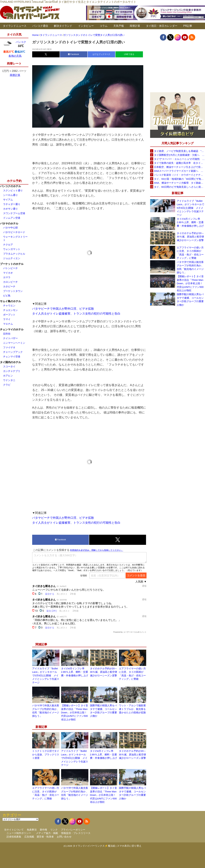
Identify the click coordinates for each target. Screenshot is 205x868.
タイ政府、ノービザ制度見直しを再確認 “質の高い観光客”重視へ (180, 151)
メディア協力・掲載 (47, 833)
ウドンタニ (9, 380)
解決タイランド (63, 26)
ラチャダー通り (12, 204)
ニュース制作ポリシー (19, 833)
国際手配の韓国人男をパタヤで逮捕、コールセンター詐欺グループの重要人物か (190, 299)
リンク (54, 830)
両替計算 (135, 26)
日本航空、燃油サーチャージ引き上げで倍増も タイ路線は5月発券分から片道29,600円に (180, 167)
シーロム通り (10, 195)
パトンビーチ (10, 268)
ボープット (9, 315)
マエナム (8, 324)
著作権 (43, 830)
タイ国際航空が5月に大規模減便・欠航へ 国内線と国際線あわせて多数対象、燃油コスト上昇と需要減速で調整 (180, 155)
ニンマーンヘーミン (14, 343)
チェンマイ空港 (12, 357)
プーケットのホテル (12, 264)
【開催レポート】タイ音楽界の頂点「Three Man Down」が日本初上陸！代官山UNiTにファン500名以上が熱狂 (75, 712)
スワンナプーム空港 (14, 213)
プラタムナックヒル (14, 254)
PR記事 (188, 26)
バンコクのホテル (10, 186)
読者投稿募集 (14, 837)
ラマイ (7, 319)
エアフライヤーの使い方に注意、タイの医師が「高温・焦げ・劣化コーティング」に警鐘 (190, 253)
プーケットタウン (13, 291)
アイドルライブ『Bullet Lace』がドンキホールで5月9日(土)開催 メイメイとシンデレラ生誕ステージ (46, 675)
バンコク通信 (40, 26)
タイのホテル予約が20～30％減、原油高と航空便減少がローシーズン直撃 (104, 672)
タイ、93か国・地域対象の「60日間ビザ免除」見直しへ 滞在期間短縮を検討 (180, 179)
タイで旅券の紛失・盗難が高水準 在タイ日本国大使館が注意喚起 (180, 163)
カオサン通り (10, 209)
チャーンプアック (13, 352)
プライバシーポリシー (73, 830)
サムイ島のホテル (10, 301)
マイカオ (8, 273)
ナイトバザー (10, 338)
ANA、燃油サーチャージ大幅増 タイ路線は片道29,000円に (180, 183)
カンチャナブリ (12, 371)
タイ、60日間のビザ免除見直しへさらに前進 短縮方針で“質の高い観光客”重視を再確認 (180, 187)
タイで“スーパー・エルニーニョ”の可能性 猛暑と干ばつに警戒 (180, 159)
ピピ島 (7, 296)
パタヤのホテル (9, 224)
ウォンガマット (12, 249)
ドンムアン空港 (12, 218)
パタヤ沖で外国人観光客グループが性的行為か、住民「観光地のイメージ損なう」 (190, 267)
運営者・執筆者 (45, 837)
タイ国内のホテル (10, 362)
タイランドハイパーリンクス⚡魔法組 (94, 846)
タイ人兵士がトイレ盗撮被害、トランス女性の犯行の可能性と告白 (76, 314)
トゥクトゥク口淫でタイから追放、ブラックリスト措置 (46, 754)
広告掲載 (29, 837)
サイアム (8, 200)
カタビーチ (9, 286)
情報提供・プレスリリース (76, 833)
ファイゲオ (9, 347)
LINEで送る (129, 54)
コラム (104, 26)
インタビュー (86, 26)
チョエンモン (10, 310)
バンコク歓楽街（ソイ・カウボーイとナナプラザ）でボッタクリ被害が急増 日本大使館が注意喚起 (180, 175)
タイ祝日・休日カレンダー (162, 26)
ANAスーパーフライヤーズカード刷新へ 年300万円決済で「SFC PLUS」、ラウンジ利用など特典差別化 (180, 171)
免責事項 (32, 830)
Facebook (74, 54)
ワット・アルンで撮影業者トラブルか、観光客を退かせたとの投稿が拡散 (132, 709)
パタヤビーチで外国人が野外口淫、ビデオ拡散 (63, 309)
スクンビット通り (13, 190)
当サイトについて (14, 830)
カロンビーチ (10, 282)
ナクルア (8, 245)
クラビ (7, 385)
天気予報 (119, 26)
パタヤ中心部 (10, 228)
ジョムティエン (12, 258)
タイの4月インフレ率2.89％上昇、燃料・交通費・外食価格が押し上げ (75, 672)
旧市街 (7, 334)
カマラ (7, 277)
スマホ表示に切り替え (129, 846)
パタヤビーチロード (14, 232)
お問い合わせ (64, 837)
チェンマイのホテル (12, 329)
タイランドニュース (15, 26)
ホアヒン (8, 376)
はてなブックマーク (101, 54)
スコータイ (9, 366)
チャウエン (9, 305)
